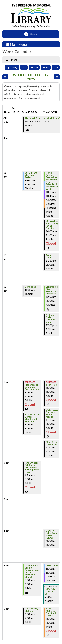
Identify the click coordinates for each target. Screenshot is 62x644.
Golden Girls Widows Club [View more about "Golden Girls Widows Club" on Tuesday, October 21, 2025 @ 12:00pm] (50, 318)
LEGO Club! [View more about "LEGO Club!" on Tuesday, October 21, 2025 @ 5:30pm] (52, 565)
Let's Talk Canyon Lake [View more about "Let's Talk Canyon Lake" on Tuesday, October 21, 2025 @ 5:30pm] (50, 591)
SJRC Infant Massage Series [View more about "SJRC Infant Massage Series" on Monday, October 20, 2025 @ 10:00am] (31, 175)
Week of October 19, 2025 (32, 77)
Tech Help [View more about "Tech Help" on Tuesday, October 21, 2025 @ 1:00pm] (51, 385)
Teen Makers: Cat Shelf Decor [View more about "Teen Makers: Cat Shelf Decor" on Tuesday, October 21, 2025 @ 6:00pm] (51, 612)
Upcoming (12, 67)
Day (56, 67)
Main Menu (17, 44)
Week (46, 67)
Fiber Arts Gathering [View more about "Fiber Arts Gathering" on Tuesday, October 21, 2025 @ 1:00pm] (51, 443)
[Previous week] (5, 77)
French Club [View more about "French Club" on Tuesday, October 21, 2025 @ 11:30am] (50, 256)
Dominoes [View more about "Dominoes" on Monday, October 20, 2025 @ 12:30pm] (30, 287)
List (24, 67)
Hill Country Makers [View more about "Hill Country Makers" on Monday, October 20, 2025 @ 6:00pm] (31, 610)
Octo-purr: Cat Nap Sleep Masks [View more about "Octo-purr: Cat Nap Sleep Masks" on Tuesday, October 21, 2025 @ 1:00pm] (52, 413)
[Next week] (57, 77)
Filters (13, 60)
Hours (35, 34)
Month (34, 67)
